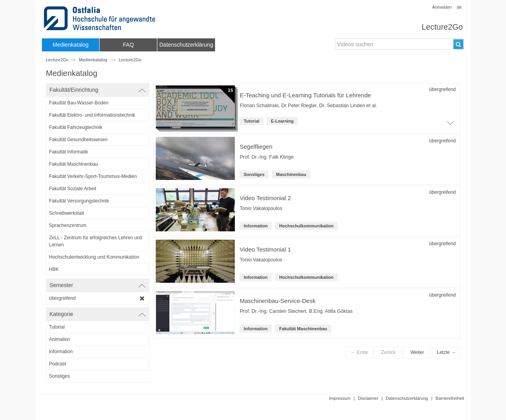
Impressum (340, 398)
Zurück (388, 352)
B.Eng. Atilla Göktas (331, 311)
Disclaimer (368, 398)
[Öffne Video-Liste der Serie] (450, 125)
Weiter (417, 352)
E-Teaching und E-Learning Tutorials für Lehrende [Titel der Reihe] (305, 95)
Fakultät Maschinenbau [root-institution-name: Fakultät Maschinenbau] (303, 329)
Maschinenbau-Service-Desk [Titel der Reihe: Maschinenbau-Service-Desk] (278, 301)
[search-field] (400, 44)
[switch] (98, 90)
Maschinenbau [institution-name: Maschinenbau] (291, 174)
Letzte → (446, 352)
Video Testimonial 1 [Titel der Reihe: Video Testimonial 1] (265, 249)
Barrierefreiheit (450, 398)
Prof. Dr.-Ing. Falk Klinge (266, 157)
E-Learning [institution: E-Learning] (282, 121)
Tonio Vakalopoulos (261, 208)
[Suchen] (458, 44)
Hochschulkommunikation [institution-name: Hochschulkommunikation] (306, 226)
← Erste (359, 352)
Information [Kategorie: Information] (256, 226)
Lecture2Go (442, 27)
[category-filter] (98, 327)
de (459, 7)
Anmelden (442, 7)
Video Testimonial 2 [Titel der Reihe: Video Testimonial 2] (265, 198)
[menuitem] (71, 45)
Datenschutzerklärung (407, 398)
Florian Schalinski (259, 106)
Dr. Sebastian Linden (342, 106)
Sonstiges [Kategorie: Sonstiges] (254, 174)
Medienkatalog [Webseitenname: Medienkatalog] (93, 60)
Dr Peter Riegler (299, 106)
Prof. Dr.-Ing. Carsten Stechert (273, 311)
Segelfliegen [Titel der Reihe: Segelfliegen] (256, 147)
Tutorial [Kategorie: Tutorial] (251, 121)
